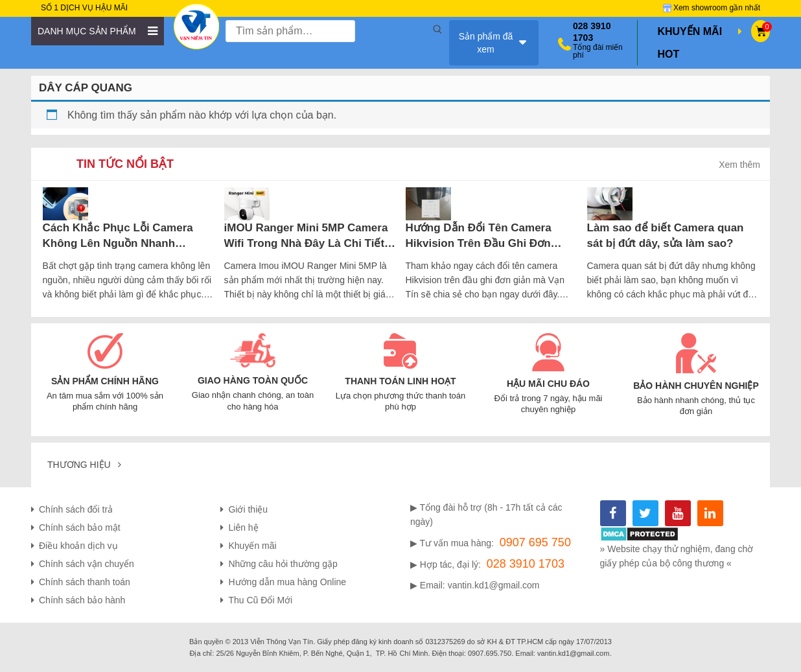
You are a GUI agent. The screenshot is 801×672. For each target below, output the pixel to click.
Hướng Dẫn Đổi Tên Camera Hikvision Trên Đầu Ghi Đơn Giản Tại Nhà (479, 236)
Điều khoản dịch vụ (78, 546)
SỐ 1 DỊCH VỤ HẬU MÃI (84, 8)
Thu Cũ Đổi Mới (260, 600)
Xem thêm (739, 165)
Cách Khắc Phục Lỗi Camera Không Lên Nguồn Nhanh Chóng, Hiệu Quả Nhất (118, 236)
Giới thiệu (248, 509)
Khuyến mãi (252, 546)
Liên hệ (243, 527)
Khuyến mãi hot (701, 40)
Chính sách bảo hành (82, 600)
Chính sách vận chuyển (87, 564)
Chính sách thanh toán (85, 582)
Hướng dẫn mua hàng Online (287, 582)
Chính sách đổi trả (76, 509)
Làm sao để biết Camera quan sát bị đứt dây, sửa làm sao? (666, 236)
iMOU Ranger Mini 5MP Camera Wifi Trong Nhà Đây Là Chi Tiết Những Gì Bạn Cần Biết (306, 236)
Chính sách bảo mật (80, 527)
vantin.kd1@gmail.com (494, 585)
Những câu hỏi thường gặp (283, 564)
